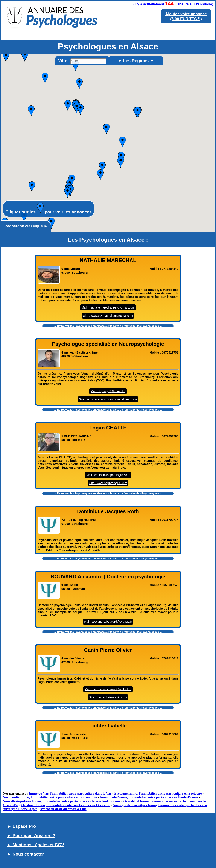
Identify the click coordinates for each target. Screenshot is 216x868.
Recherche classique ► (26, 226)
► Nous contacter (25, 854)
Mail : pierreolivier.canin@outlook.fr (108, 689)
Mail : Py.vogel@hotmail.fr (108, 391)
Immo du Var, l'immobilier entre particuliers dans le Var (70, 793)
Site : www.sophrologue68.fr (108, 483)
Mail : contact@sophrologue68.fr (108, 475)
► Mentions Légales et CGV (36, 845)
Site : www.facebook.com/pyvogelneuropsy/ (108, 399)
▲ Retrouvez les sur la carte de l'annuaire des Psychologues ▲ (108, 326)
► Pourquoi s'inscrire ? (31, 836)
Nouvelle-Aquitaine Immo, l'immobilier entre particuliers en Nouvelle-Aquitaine (62, 801)
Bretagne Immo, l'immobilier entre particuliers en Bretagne (158, 793)
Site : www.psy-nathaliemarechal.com (108, 316)
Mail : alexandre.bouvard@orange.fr (108, 622)
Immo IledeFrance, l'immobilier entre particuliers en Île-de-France (149, 797)
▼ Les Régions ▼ (136, 61)
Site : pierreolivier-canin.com (108, 697)
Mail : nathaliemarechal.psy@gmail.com (108, 307)
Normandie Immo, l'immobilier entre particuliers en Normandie (50, 797)
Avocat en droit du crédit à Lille (63, 809)
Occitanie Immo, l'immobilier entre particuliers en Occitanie (66, 805)
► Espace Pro (21, 826)
